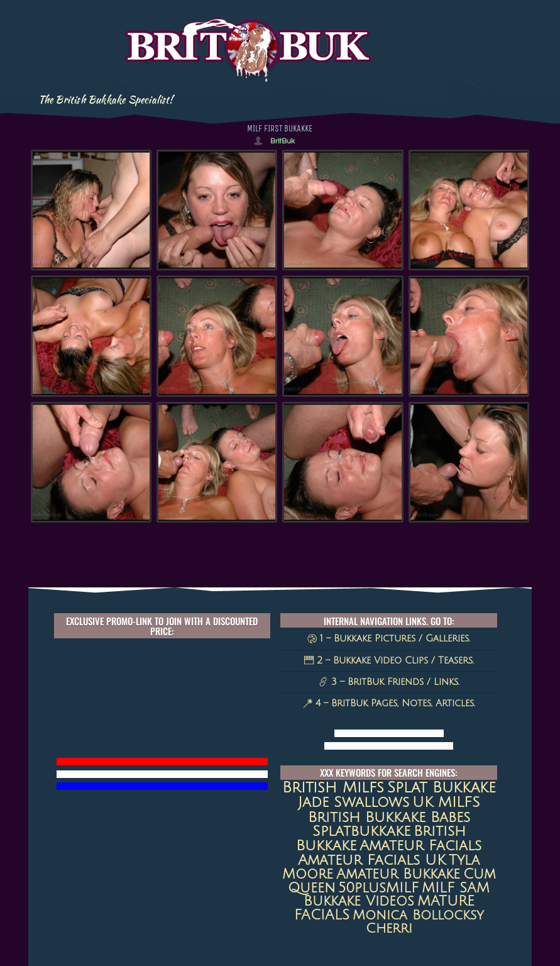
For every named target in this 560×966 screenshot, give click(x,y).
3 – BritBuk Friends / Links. (389, 682)
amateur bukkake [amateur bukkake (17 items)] (398, 874)
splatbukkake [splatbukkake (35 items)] (361, 831)
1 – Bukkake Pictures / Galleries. (389, 638)
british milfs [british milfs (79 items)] (333, 787)
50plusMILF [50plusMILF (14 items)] (378, 888)
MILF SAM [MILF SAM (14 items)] (456, 888)
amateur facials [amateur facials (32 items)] (420, 846)
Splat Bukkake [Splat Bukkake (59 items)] (442, 788)
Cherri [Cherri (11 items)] (389, 929)
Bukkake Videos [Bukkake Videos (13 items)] (359, 901)
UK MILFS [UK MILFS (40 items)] (446, 802)
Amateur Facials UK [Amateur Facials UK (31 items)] (372, 860)
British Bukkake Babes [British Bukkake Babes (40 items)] (389, 817)
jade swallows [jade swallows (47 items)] (354, 802)
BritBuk (283, 141)
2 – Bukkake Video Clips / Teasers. (389, 660)
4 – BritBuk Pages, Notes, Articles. (389, 703)
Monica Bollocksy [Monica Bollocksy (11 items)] (418, 915)
